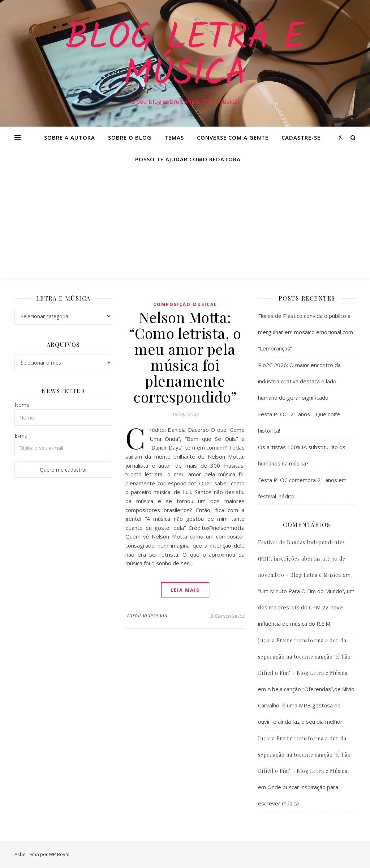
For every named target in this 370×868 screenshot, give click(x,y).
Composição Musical (185, 304)
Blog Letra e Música (185, 57)
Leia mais (185, 590)
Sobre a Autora (70, 137)
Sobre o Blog (130, 137)
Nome (22, 405)
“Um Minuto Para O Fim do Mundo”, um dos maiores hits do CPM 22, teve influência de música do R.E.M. (306, 607)
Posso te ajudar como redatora (188, 159)
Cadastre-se (301, 137)
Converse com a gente (233, 137)
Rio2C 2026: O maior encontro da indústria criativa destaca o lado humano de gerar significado (299, 381)
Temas (174, 137)
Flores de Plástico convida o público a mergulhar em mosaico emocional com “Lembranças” (306, 332)
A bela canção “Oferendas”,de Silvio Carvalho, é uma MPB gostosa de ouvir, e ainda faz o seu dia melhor (306, 705)
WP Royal (59, 854)
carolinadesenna (147, 615)
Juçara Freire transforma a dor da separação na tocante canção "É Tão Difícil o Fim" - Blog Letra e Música (304, 657)
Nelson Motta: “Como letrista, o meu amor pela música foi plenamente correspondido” (185, 357)
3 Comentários (227, 616)
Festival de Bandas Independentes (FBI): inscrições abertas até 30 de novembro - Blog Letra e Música (302, 559)
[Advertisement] (185, 224)
